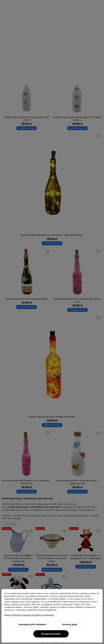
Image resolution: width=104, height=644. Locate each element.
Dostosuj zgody (70, 624)
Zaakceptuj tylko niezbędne (32, 624)
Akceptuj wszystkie (51, 634)
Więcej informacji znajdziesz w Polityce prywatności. (29, 615)
